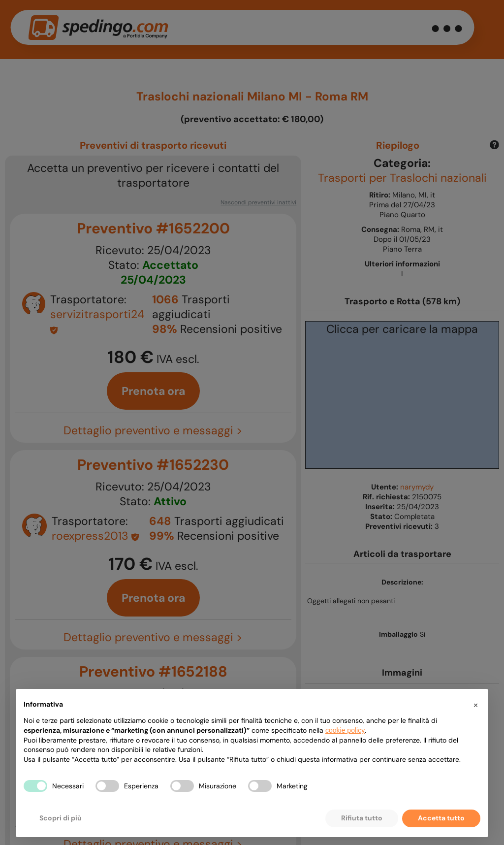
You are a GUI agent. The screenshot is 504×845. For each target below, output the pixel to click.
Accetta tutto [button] (441, 818)
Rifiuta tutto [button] (362, 818)
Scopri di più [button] (61, 818)
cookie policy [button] (345, 730)
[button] (475, 705)
